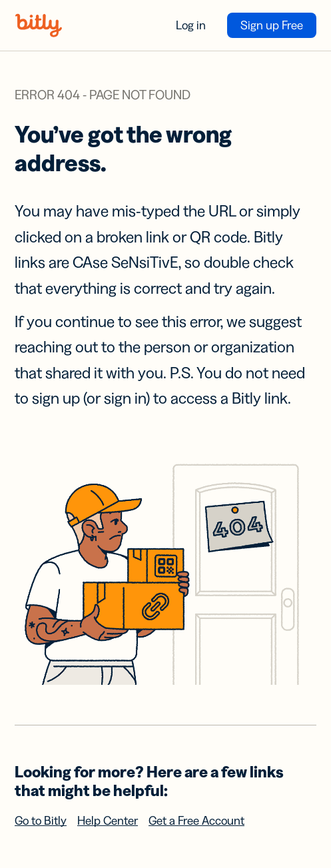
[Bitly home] (39, 25)
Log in (191, 25)
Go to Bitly (41, 821)
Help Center (108, 821)
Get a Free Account (196, 821)
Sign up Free (272, 25)
